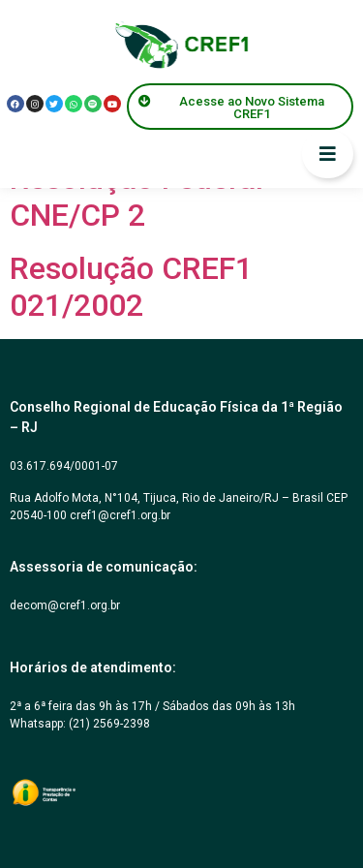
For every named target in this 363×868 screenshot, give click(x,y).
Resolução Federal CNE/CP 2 (136, 197)
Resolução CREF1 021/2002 (131, 287)
